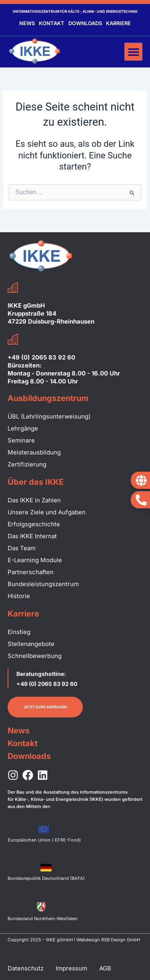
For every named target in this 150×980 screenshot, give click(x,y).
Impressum (71, 968)
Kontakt (52, 23)
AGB (105, 968)
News (27, 23)
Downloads (85, 23)
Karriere (118, 23)
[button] (133, 52)
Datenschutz (26, 968)
